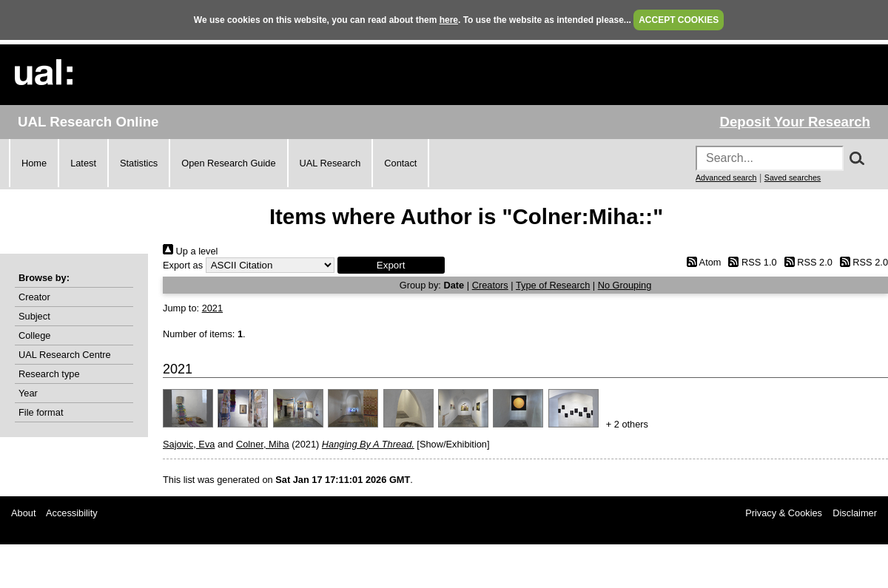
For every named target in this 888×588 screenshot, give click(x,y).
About (23, 513)
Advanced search (726, 178)
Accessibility (72, 513)
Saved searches (793, 178)
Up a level (190, 251)
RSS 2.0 (806, 262)
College (34, 335)
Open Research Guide (228, 163)
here (449, 20)
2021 (212, 308)
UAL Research (330, 163)
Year (28, 393)
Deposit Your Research (795, 122)
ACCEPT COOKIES (679, 20)
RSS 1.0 (750, 262)
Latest (83, 163)
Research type (49, 374)
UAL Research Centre (65, 355)
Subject (34, 316)
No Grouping (625, 285)
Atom (701, 262)
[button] (391, 265)
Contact (400, 163)
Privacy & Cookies (784, 513)
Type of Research (553, 285)
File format (41, 412)
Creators (490, 285)
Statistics (139, 163)
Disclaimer (855, 513)
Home (34, 163)
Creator (34, 297)
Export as (183, 265)
